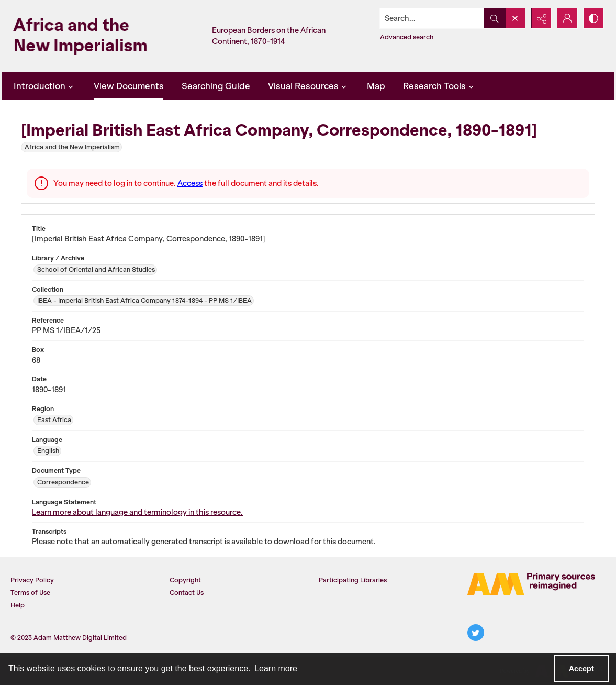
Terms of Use (30, 593)
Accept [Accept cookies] (581, 669)
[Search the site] (432, 18)
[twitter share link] (476, 633)
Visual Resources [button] (309, 86)
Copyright (185, 580)
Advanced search (407, 37)
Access (190, 183)
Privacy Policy (32, 580)
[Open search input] (515, 18)
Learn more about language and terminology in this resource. (137, 512)
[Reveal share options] (541, 18)
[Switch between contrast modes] (593, 18)
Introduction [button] (45, 86)
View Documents (129, 86)
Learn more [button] (276, 669)
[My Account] (567, 18)
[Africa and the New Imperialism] (96, 36)
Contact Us (187, 593)
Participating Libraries (353, 580)
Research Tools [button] (440, 86)
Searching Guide (216, 86)
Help (18, 605)
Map (376, 86)
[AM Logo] (531, 584)
